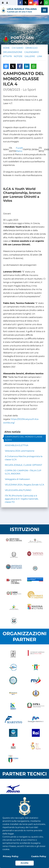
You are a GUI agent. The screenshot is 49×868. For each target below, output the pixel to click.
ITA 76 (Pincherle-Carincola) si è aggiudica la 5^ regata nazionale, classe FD (22, 499)
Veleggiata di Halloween (17, 479)
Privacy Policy (11, 856)
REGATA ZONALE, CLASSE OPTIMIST (23, 465)
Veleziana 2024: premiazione (20, 451)
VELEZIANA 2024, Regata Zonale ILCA (24, 485)
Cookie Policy (39, 856)
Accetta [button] (24, 863)
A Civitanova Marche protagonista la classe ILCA (24, 458)
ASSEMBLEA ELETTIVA (17, 445)
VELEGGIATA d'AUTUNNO (18, 490)
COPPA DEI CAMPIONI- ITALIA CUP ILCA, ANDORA (23, 472)
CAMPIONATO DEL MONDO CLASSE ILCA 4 (24, 438)
